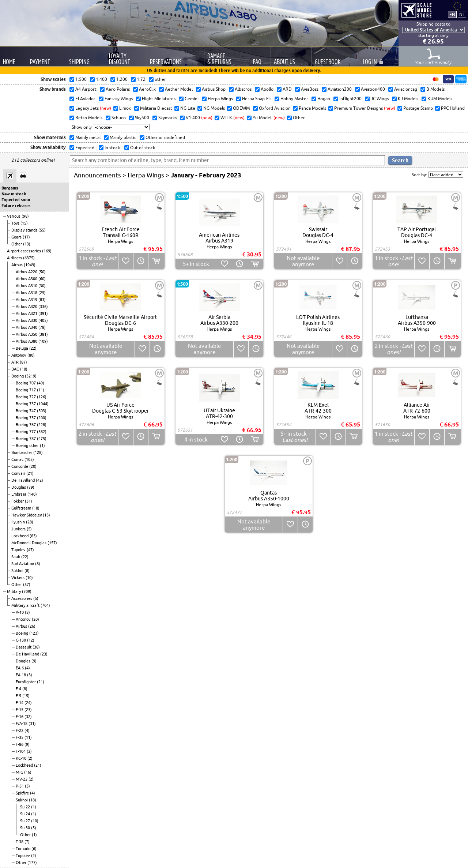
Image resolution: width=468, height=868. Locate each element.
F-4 (19, 689)
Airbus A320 (27, 307)
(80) (31, 355)
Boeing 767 (26, 425)
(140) (32, 494)
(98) (25, 216)
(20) (33, 466)
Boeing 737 (26, 404)
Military (14, 591)
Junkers (19, 529)
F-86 (20, 744)
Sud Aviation (23, 564)
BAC (16, 369)
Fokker (18, 501)
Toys (16, 223)
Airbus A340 (27, 327)
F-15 (20, 710)
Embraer (19, 494)
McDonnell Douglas (29, 543)
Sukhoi (18, 571)
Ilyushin (19, 522)
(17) (26, 237)
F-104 (21, 751)
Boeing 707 (26, 383)
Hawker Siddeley (27, 515)
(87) (23, 362)
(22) (33, 348)
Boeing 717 (26, 390)
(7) (27, 842)
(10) (29, 578)
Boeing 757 (26, 418)
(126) (42, 397)
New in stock (14, 194)
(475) (42, 439)
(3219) (31, 376)
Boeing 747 (26, 411)
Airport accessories (24, 251)
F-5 (19, 696)
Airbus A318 (27, 293)
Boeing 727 (26, 397)
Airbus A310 (27, 286)
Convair (19, 473)
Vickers (18, 578)
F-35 (20, 737)
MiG (20, 772)
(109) (43, 341)
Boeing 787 (26, 439)
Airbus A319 (27, 300)
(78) (42, 327)
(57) (27, 585)
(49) (41, 383)
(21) (30, 473)
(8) (38, 564)
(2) (29, 751)
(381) (43, 334)
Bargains (10, 188)
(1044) (43, 404)
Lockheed (20, 536)
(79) (31, 487)
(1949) (30, 265)
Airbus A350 (27, 334)
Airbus (18, 265)
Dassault (24, 647)
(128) (38, 452)
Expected (84, 148)
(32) (28, 717)
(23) (44, 654)
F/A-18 (22, 724)
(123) (34, 633)
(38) (36, 647)
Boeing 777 (26, 432)
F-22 (20, 730)
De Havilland (24, 480)
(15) (24, 223)
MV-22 (22, 779)
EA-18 (21, 675)
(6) (34, 849)
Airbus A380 (27, 341)
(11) (41, 390)
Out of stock (142, 148)
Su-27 (26, 821)
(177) (32, 863)
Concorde (20, 466)
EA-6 (20, 668)
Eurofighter (26, 682)
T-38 (20, 842)
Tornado (24, 849)
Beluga (22, 348)
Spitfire (23, 793)
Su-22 (26, 807)
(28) (30, 522)
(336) (43, 307)
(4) (27, 668)
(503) (42, 411)
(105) (29, 459)
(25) (42, 293)
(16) (28, 772)
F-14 (20, 703)
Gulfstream (22, 508)
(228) (42, 425)
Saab (16, 557)
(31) (29, 501)
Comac (18, 459)
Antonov (19, 355)
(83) (42, 300)
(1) (42, 446)
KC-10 (22, 758)
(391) (43, 313)
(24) (28, 703)
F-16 (20, 717)
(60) (42, 279)
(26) (32, 626)
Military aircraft (26, 605)
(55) (42, 230)
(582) (42, 432)
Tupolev (19, 550)
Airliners (15, 258)
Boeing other (28, 446)
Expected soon (16, 200)
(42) (39, 480)
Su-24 (26, 814)
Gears (17, 237)
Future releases (16, 206)
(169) (47, 251)
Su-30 (26, 828)
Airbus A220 (27, 272)
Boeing (18, 376)
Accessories (22, 598)
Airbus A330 (27, 320)
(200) (42, 418)
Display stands (25, 230)
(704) (45, 605)
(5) (29, 529)
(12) (31, 640)
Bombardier (22, 452)
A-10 (20, 612)
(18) (24, 369)
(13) (27, 244)
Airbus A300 (27, 279)
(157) (52, 543)
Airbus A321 (27, 313)
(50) (42, 272)
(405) (43, 320)
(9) (34, 661)
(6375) (29, 258)
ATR (16, 362)
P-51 (20, 786)
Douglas (19, 487)
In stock (112, 148)
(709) (27, 591)
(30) (42, 286)
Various (14, 216)
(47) (30, 550)
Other (17, 244)
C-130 (21, 640)
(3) (30, 675)
